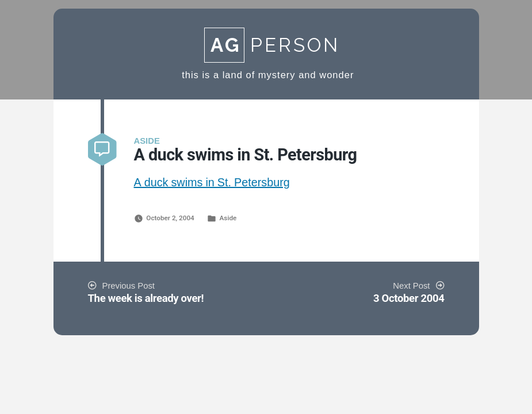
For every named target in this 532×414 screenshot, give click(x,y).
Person (272, 45)
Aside (228, 218)
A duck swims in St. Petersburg (212, 183)
